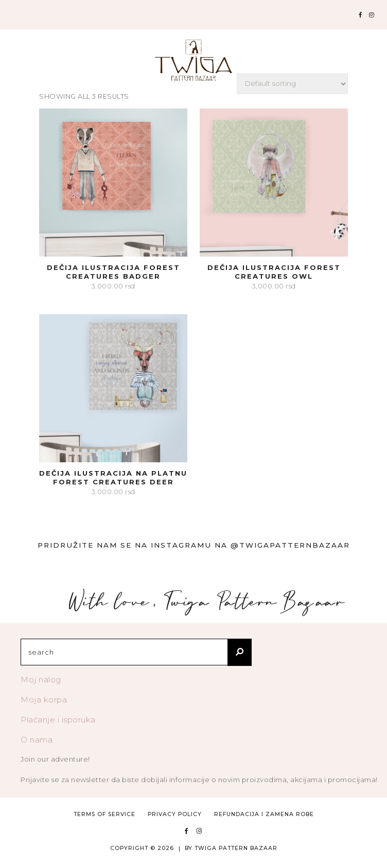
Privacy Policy (175, 814)
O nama (37, 740)
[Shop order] (292, 84)
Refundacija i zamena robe (264, 814)
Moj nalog (41, 680)
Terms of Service (104, 814)
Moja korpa (44, 700)
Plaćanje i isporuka (58, 720)
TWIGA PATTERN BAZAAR (236, 848)
